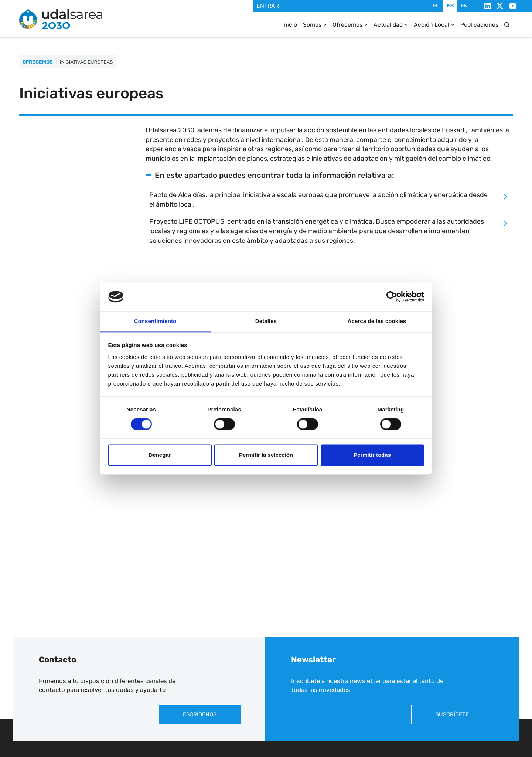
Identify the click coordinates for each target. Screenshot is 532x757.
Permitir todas (372, 455)
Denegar (160, 455)
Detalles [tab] (266, 321)
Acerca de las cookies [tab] (377, 321)
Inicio (290, 25)
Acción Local (434, 25)
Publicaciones (479, 25)
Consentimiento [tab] (155, 321)
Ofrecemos (350, 25)
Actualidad (391, 25)
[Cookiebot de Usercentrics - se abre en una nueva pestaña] (392, 297)
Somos (315, 25)
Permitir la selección (266, 455)
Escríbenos (200, 714)
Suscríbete (452, 714)
